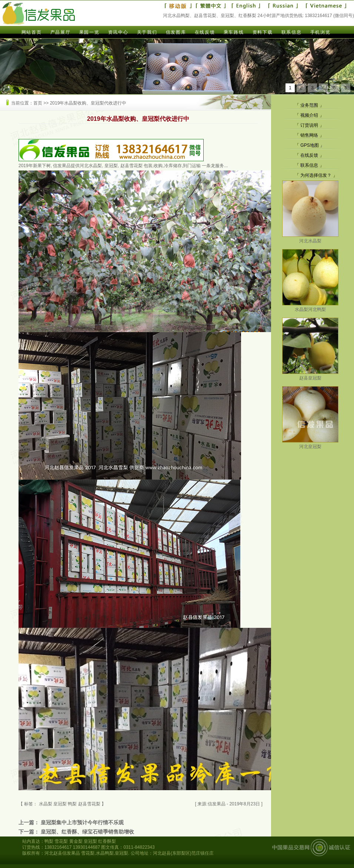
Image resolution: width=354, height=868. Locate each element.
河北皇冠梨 (310, 444)
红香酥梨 (107, 841)
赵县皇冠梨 (310, 375)
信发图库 (176, 32)
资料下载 (263, 32)
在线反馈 (205, 32)
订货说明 (309, 125)
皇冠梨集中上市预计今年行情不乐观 (82, 822)
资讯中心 (118, 32)
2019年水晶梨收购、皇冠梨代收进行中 (88, 103)
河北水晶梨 (310, 238)
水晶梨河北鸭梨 (310, 307)
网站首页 (31, 32)
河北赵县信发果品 (62, 853)
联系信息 (291, 32)
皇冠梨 (90, 841)
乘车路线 (234, 32)
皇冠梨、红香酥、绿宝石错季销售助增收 (87, 832)
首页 (38, 103)
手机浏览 (320, 32)
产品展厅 (60, 32)
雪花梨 (61, 841)
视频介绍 (309, 115)
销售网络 (309, 135)
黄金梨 (76, 841)
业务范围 (309, 105)
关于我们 (147, 32)
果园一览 (89, 32)
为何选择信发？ (316, 175)
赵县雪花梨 (89, 804)
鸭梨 (72, 804)
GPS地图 (309, 145)
